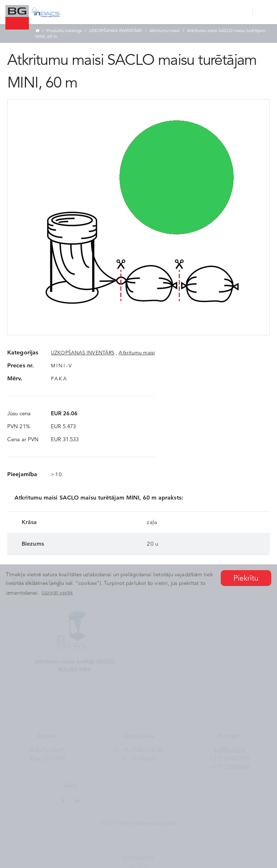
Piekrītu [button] (246, 578)
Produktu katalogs (64, 30)
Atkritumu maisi (165, 30)
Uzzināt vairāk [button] (57, 592)
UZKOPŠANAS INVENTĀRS (116, 30)
